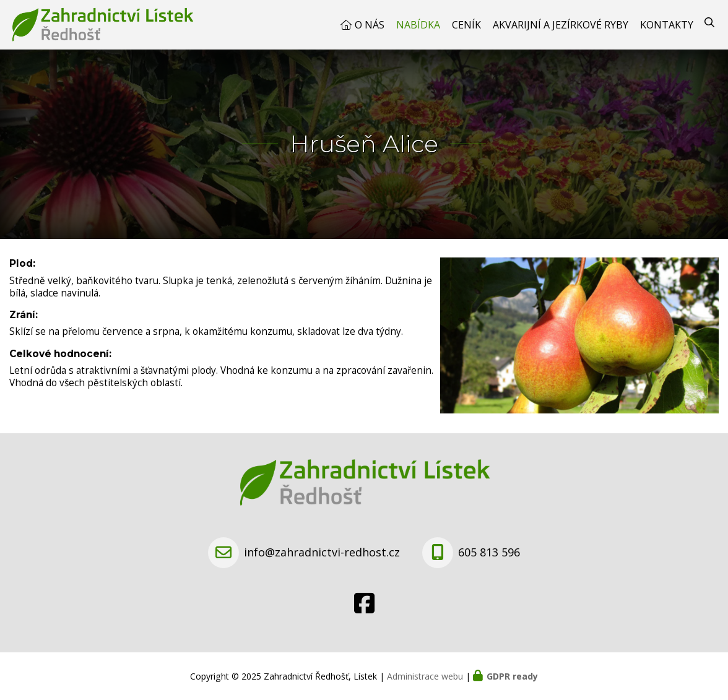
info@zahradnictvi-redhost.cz (322, 552)
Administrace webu (425, 676)
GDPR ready (512, 676)
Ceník (466, 25)
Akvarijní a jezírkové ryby (561, 25)
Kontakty (667, 25)
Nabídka (418, 25)
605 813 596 (489, 552)
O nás (370, 25)
